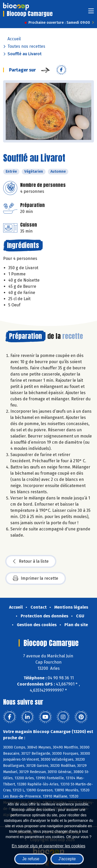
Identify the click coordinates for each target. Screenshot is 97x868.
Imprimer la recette (36, 578)
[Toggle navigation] (91, 13)
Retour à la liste (31, 561)
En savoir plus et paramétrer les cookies (48, 846)
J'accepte (67, 859)
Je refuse (31, 859)
